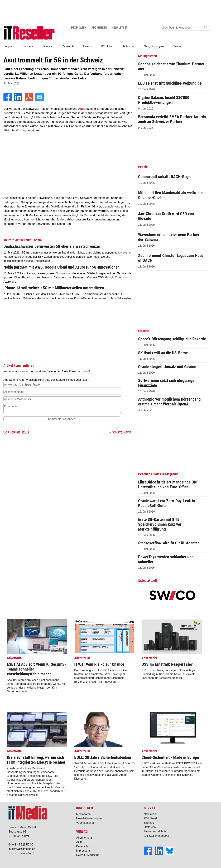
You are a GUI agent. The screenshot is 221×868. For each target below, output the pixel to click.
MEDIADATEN (79, 28)
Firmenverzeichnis (155, 831)
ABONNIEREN (99, 28)
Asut (81, 109)
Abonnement (84, 838)
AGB (79, 842)
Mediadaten (83, 814)
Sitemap (149, 823)
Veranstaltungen (86, 823)
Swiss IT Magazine (88, 855)
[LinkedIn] (18, 100)
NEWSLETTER (120, 28)
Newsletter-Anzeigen (89, 818)
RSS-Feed (150, 818)
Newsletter (150, 814)
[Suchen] (206, 28)
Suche (166, 34)
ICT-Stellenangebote (156, 836)
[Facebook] (8, 100)
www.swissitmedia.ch (21, 853)
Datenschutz (84, 846)
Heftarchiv (150, 827)
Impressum (83, 851)
